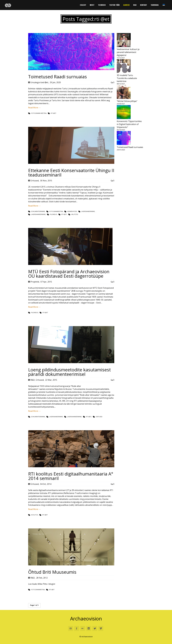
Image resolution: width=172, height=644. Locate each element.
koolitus (35, 515)
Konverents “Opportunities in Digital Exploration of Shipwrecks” (129, 124)
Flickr (83, 628)
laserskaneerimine (88, 211)
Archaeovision (86, 619)
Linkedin (89, 628)
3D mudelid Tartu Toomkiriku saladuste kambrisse (127, 78)
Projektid (35, 282)
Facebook (77, 628)
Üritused (35, 181)
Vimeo (101, 628)
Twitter (95, 628)
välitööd (75, 214)
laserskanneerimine (38, 214)
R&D (33, 380)
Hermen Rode (72, 211)
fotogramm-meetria (39, 113)
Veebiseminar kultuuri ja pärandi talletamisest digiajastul (128, 52)
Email (71, 628)
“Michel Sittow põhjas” (127, 101)
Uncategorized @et (39, 82)
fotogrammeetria (56, 211)
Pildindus (53, 214)
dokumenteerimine (38, 211)
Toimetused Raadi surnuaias (130, 147)
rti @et (54, 113)
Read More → (34, 108)
